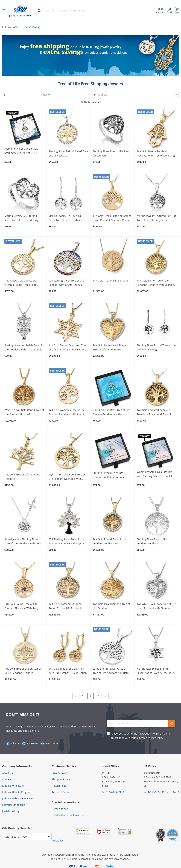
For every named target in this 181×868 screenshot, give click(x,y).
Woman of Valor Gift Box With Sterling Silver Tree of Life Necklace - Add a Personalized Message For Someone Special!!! (23, 152)
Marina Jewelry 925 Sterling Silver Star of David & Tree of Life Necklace (156, 672)
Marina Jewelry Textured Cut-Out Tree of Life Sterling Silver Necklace (156, 219)
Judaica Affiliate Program (17, 793)
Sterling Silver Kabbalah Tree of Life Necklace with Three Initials (23, 348)
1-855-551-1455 (157, 793)
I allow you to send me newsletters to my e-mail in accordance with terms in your (140, 736)
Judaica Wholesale (13, 786)
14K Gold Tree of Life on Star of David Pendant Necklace (23, 671)
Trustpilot (57, 841)
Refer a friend (60, 810)
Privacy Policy (155, 738)
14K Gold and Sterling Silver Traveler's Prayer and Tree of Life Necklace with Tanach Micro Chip (157, 413)
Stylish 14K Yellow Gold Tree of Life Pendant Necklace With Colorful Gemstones (67, 477)
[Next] (105, 697)
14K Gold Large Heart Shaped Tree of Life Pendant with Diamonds (110, 348)
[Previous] (76, 697)
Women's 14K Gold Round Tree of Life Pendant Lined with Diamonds (24, 413)
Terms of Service (62, 793)
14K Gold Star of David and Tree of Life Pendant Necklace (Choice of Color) (68, 348)
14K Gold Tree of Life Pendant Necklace (22, 477)
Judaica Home (10, 27)
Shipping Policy (61, 780)
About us (7, 773)
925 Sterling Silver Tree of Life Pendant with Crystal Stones (66, 283)
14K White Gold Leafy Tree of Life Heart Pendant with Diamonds (156, 607)
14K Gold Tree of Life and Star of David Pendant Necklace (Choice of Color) (112, 219)
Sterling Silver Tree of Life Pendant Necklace (152, 542)
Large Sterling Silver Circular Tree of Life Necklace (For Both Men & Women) (111, 672)
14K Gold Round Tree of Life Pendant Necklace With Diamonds (109, 542)
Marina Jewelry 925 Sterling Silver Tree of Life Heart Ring (21, 218)
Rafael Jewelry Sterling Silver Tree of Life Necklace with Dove (23, 542)
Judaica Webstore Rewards (68, 816)
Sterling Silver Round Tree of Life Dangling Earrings (156, 348)
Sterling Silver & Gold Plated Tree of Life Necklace (68, 154)
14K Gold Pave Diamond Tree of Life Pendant (111, 607)
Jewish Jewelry (32, 27)
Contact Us (8, 780)
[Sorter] (135, 95)
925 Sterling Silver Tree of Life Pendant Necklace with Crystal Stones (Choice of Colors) (67, 542)
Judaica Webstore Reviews (18, 799)
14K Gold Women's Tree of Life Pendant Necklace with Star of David (67, 413)
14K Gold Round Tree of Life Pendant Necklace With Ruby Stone (21, 607)
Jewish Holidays (11, 812)
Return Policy (60, 786)
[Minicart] (177, 11)
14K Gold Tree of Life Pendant (110, 281)
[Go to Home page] (20, 11)
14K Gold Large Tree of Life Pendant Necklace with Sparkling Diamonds (156, 283)
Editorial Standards (14, 805)
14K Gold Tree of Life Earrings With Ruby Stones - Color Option (68, 671)
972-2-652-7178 (115, 793)
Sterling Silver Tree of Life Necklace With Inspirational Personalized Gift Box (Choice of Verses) (112, 476)
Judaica (94, 859)
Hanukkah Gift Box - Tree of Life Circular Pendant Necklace (111, 413)
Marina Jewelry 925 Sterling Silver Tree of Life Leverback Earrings (65, 219)
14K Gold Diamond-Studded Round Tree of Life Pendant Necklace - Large (65, 607)
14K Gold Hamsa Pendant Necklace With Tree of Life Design (157, 154)
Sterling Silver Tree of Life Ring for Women (111, 154)
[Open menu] (4, 11)
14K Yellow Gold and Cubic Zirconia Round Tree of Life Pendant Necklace (20, 283)
